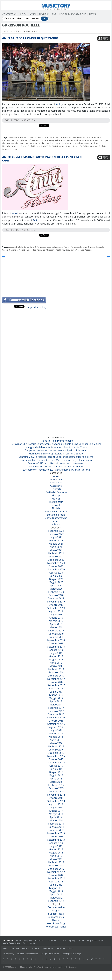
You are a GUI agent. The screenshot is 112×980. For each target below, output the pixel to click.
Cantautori (56, 483)
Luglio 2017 (56, 692)
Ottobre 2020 (56, 566)
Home (6, 31)
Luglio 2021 (56, 537)
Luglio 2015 (56, 769)
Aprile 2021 (56, 547)
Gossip (56, 495)
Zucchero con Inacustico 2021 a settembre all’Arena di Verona (56, 470)
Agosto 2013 (56, 843)
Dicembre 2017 (56, 676)
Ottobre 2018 (56, 643)
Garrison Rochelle (40, 140)
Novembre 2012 (56, 872)
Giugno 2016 (56, 734)
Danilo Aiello (67, 137)
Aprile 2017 (56, 701)
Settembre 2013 (56, 840)
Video (56, 521)
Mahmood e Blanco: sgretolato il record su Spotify (56, 454)
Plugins (56, 911)
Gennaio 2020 (56, 595)
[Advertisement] (56, 276)
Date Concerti (48, 948)
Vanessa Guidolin (98, 146)
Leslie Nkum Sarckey (45, 143)
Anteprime (56, 479)
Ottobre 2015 (56, 759)
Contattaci (10, 14)
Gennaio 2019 (56, 634)
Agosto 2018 (56, 650)
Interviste (56, 505)
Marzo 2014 (56, 820)
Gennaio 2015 (56, 788)
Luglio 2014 (56, 808)
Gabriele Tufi (25, 140)
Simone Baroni (72, 146)
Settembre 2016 (56, 724)
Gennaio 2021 (56, 557)
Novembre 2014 (56, 795)
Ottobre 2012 (56, 875)
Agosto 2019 (56, 611)
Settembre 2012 (56, 878)
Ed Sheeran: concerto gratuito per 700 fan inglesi (56, 466)
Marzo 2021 (56, 550)
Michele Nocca (20, 146)
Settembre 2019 (56, 608)
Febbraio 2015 (56, 785)
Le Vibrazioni (49, 250)
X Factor (56, 524)
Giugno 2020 (56, 579)
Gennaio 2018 (56, 672)
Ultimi (71, 948)
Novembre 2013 (56, 833)
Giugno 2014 (56, 811)
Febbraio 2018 (56, 669)
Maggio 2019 (56, 621)
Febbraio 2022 (56, 531)
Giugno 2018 (56, 656)
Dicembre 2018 (56, 637)
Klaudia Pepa (8, 143)
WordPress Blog (56, 923)
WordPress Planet (56, 927)
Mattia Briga (7, 146)
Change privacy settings (71, 954)
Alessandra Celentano (18, 137)
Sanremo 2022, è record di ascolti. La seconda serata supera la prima (56, 457)
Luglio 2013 (56, 846)
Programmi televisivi (56, 512)
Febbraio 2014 (56, 824)
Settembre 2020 (56, 569)
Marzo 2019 (56, 627)
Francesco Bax (95, 137)
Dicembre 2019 (56, 598)
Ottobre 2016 (56, 721)
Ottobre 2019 (56, 605)
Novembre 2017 (56, 679)
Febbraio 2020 (56, 592)
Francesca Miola (80, 137)
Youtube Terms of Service (27, 954)
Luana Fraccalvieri (63, 143)
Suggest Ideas (56, 914)
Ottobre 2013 (56, 837)
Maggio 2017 (56, 698)
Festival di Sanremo (56, 492)
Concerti (56, 489)
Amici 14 (33, 137)
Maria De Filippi (91, 143)
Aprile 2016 (56, 740)
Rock (23, 14)
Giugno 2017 (56, 695)
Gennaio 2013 (56, 865)
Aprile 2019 (56, 624)
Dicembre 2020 (56, 560)
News (92, 14)
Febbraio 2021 (56, 553)
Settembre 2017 (56, 685)
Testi (5, 948)
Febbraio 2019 (56, 631)
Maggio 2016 (56, 737)
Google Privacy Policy (50, 954)
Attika (40, 137)
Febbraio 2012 (56, 901)
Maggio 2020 (56, 582)
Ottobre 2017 (56, 682)
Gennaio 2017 (56, 711)
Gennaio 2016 (56, 750)
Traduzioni (61, 948)
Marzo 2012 (56, 898)
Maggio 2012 (56, 891)
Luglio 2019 (56, 614)
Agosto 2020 (56, 573)
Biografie (35, 948)
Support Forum (56, 917)
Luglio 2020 (56, 576)
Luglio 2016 (56, 730)
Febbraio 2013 (56, 862)
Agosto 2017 (56, 688)
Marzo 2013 (56, 859)
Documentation (56, 907)
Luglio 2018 (56, 653)
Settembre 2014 (56, 801)
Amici (33, 14)
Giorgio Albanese (57, 140)
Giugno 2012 (56, 888)
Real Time (60, 250)
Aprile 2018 (56, 663)
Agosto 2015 (56, 766)
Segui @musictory (37, 307)
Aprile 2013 (56, 856)
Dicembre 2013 (56, 830)
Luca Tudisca (78, 143)
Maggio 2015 (56, 775)
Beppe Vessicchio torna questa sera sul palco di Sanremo (56, 450)
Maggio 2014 (56, 814)
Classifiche (56, 486)
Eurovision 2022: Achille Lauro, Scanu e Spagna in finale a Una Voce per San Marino (56, 444)
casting (50, 247)
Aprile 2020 (56, 586)
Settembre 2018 (56, 647)
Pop (54, 14)
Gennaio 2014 (56, 827)
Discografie (15, 948)
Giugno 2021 (56, 540)
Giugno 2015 (56, 772)
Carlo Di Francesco (52, 137)
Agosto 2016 (56, 727)
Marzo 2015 (56, 782)
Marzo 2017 (56, 705)
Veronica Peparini (10, 149)
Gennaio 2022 (56, 534)
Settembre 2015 (56, 762)
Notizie (44, 14)
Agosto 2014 (56, 804)
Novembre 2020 (56, 563)
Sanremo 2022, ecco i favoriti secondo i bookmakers (56, 463)
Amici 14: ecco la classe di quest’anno (30, 38)
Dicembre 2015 (56, 753)
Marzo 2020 (56, 589)
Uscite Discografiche (73, 14)
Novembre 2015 (56, 756)
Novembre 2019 (56, 602)
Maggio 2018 (56, 660)
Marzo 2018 (56, 666)
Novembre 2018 (56, 640)
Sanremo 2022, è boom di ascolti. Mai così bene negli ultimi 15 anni (56, 460)
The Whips (84, 146)
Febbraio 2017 (56, 708)
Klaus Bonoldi (25, 250)
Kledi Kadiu (20, 143)
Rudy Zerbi (46, 146)
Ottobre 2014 (56, 798)
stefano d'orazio (56, 515)
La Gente (30, 143)
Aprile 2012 (56, 894)
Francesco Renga (62, 247)
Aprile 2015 (56, 779)
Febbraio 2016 (56, 746)
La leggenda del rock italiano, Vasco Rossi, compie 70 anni (56, 447)
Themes (56, 920)
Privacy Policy (8, 954)
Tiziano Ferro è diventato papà (56, 441)
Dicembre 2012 (56, 869)
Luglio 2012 (56, 885)
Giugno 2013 (56, 849)
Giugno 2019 (56, 618)
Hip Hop (56, 499)
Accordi (25, 948)
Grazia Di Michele (73, 140)
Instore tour (56, 502)
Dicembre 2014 (56, 791)
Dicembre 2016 (56, 714)
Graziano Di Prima (90, 140)
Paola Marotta (34, 146)
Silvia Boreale (58, 146)
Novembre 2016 (56, 717)
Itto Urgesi (104, 140)
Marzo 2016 (56, 743)
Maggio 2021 (56, 544)
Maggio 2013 (56, 853)
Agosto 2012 (56, 882)
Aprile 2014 (56, 817)
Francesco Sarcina (10, 140)
